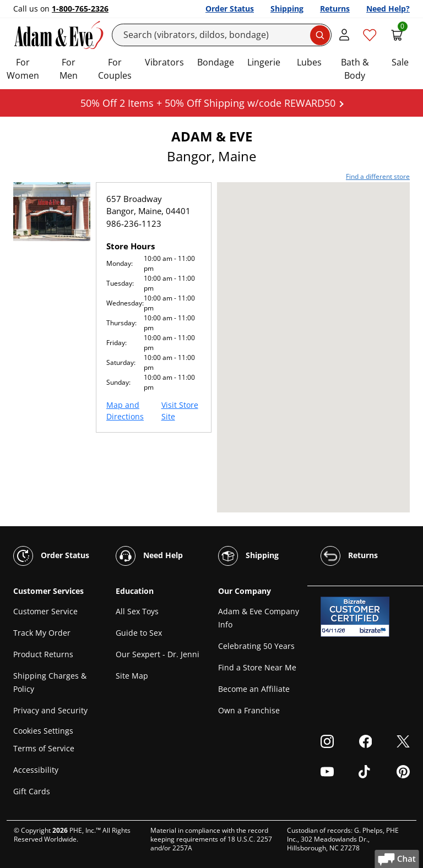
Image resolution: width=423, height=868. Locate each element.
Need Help (149, 556)
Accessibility (36, 770)
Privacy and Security (50, 710)
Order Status (230, 9)
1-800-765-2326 (80, 9)
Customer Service (45, 611)
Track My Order (42, 633)
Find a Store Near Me (257, 667)
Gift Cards (32, 791)
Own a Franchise (249, 710)
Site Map (132, 676)
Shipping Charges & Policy (50, 682)
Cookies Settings (43, 731)
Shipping (287, 9)
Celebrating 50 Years (256, 646)
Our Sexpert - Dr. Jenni (158, 654)
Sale (400, 62)
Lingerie (264, 62)
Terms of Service (44, 748)
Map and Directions (125, 411)
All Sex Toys (137, 611)
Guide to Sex (139, 633)
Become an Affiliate (254, 689)
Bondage (216, 62)
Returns (335, 9)
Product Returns (43, 654)
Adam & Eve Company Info (259, 618)
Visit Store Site (180, 411)
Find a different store (378, 176)
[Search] (222, 35)
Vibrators (164, 62)
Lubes (309, 62)
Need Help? (388, 9)
